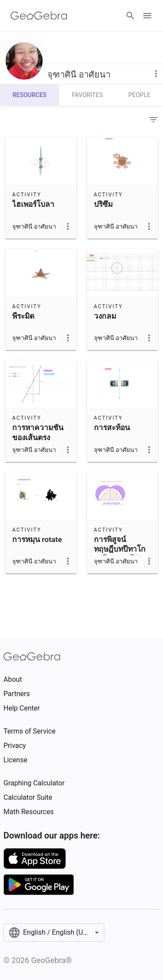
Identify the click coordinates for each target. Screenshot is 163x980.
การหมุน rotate (37, 539)
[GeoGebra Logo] (39, 16)
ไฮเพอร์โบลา (33, 204)
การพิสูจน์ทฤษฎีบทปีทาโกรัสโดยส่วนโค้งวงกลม (120, 554)
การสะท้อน (112, 428)
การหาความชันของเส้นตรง (38, 432)
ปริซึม (103, 204)
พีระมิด (23, 316)
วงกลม (105, 316)
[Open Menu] (147, 16)
